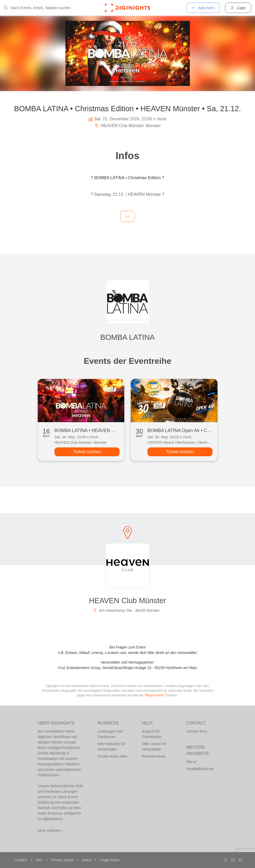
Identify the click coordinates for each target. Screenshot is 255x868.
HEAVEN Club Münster (128, 601)
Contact (21, 860)
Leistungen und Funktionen (110, 734)
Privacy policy (63, 860)
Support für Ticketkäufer (152, 734)
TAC (39, 860)
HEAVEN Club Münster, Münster (127, 126)
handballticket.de (200, 769)
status (87, 860)
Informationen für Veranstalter (111, 747)
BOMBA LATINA (127, 337)
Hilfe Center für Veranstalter (154, 747)
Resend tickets (154, 756)
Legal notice (110, 860)
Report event (154, 695)
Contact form (197, 731)
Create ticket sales (113, 756)
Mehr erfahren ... (51, 830)
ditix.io (191, 762)
